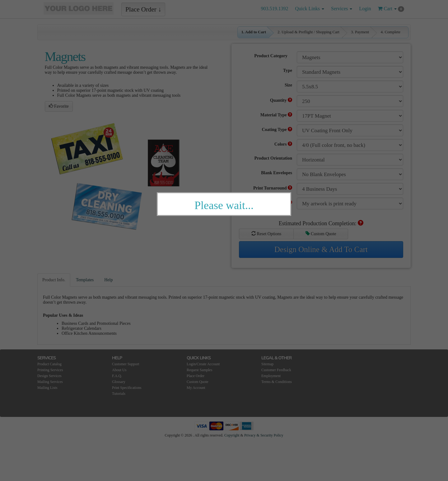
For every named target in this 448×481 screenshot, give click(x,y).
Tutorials (119, 394)
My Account (196, 388)
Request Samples (199, 370)
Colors (283, 144)
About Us (119, 370)
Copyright (232, 435)
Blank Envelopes (277, 173)
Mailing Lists (47, 388)
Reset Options (266, 234)
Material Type (276, 115)
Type (288, 70)
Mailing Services (50, 382)
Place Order (196, 376)
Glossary (119, 382)
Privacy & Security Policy (264, 435)
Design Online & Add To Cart (321, 249)
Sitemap (267, 364)
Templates (85, 280)
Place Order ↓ (143, 9)
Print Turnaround (273, 188)
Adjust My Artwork (271, 203)
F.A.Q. (117, 376)
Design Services (49, 376)
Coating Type (277, 129)
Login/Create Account (203, 364)
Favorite (59, 106)
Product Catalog (49, 364)
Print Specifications (127, 388)
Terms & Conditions (277, 382)
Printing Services (50, 370)
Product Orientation (273, 158)
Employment (271, 376)
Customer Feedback (276, 370)
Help (108, 280)
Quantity (281, 100)
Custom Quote (321, 234)
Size (288, 85)
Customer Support (126, 364)
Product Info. (54, 280)
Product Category (271, 56)
